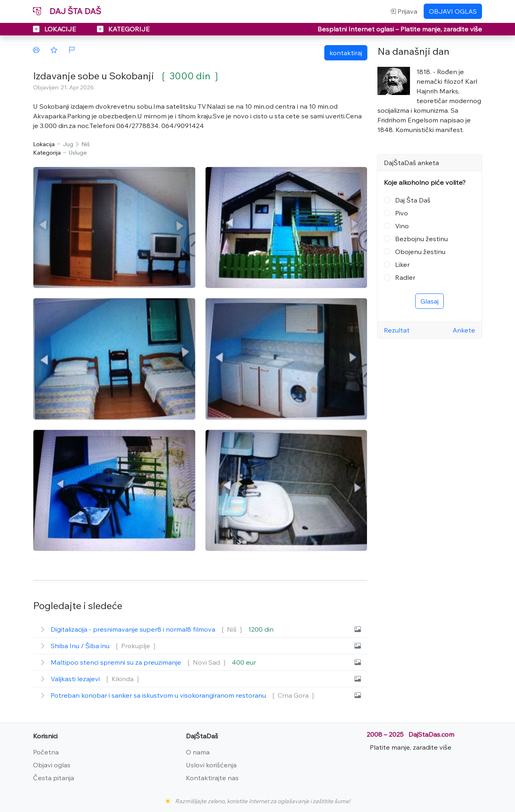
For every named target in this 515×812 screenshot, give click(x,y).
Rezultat (397, 330)
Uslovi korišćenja (211, 765)
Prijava (403, 11)
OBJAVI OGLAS (453, 11)
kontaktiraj (346, 53)
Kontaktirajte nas (212, 778)
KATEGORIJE (123, 29)
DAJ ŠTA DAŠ (67, 11)
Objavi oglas (52, 765)
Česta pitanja (54, 778)
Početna (46, 752)
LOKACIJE (55, 29)
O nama (198, 752)
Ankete (464, 330)
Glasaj (430, 301)
